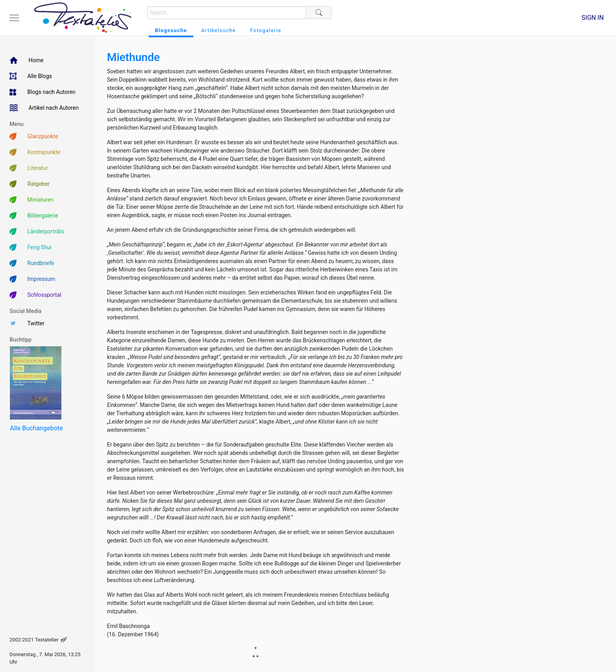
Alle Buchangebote (36, 428)
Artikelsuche (218, 30)
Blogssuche (171, 30)
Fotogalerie (266, 30)
